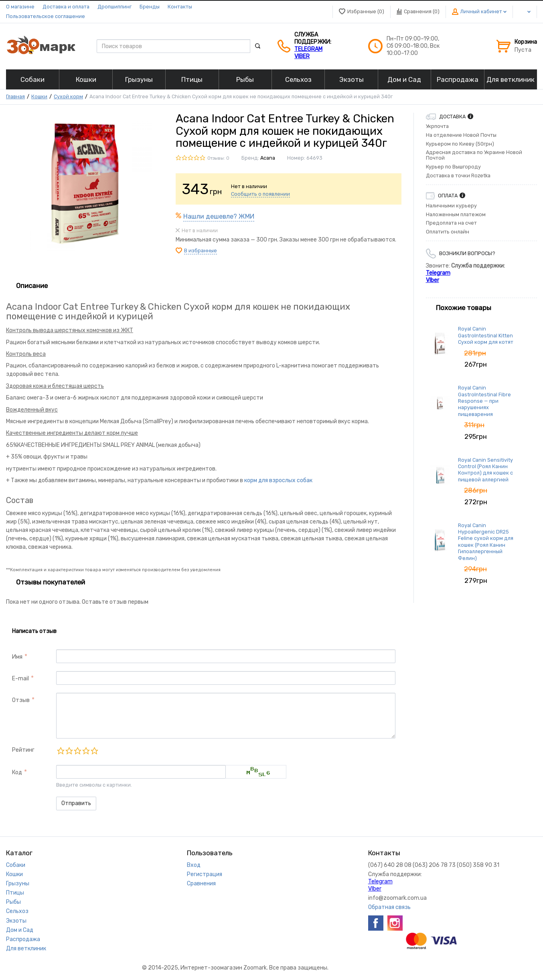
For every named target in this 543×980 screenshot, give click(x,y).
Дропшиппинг (114, 7)
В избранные (201, 251)
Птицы (15, 893)
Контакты (180, 7)
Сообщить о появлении (260, 194)
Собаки (16, 865)
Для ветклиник (26, 949)
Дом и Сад (20, 930)
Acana (268, 158)
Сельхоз (17, 911)
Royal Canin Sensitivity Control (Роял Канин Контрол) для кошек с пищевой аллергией (485, 470)
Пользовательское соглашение (46, 16)
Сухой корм (68, 96)
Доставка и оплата (66, 7)
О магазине (20, 7)
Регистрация (205, 874)
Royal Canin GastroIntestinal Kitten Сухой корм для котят (486, 335)
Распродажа (23, 939)
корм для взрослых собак (278, 480)
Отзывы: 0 (218, 158)
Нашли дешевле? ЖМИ (219, 216)
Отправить (76, 803)
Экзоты (16, 921)
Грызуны (18, 884)
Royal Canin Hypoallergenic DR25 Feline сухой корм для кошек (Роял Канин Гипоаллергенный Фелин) (486, 542)
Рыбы (13, 902)
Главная (15, 96)
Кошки (39, 96)
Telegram (308, 49)
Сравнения (201, 884)
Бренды (150, 7)
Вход (194, 865)
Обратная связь (389, 907)
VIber (302, 56)
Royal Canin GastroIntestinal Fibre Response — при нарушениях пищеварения (484, 401)
